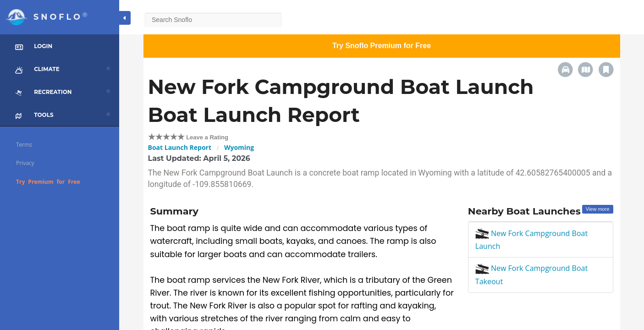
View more (598, 209)
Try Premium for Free (48, 182)
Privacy (25, 163)
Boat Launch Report (180, 147)
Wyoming (239, 147)
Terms (24, 145)
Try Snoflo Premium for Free (382, 46)
